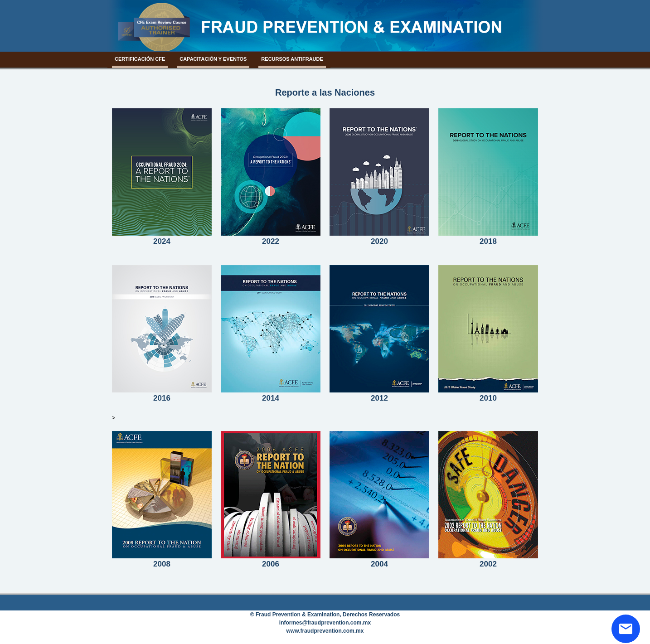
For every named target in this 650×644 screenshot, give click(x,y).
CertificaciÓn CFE (140, 59)
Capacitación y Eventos (213, 59)
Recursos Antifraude (292, 59)
